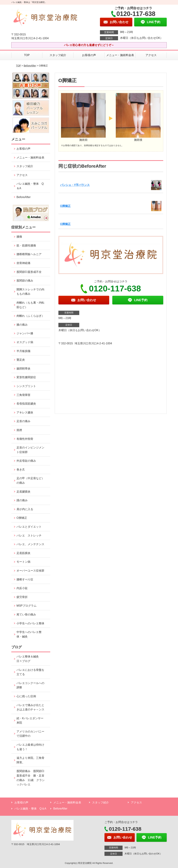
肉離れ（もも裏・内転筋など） (30, 305)
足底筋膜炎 (23, 553)
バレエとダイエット (29, 527)
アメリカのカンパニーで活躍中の (30, 734)
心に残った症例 (26, 696)
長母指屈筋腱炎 (26, 404)
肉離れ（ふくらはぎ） (30, 316)
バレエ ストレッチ (29, 536)
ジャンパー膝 (25, 333)
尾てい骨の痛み (26, 615)
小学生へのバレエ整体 (30, 623)
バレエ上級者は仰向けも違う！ (30, 747)
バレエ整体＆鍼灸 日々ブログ (29, 659)
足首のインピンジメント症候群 (30, 450)
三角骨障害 (23, 395)
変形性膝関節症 (26, 377)
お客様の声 (89, 55)
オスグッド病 (25, 342)
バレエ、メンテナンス (30, 544)
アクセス (151, 55)
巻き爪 (21, 470)
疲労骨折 (22, 597)
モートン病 (23, 562)
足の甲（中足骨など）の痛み (30, 481)
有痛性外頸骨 (25, 439)
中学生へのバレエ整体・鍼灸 (29, 634)
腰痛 (19, 237)
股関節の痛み (25, 281)
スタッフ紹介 (58, 55)
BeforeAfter (30, 66)
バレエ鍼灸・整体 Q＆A (30, 186)
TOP (27, 55)
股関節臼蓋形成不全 (29, 272)
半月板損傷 (23, 351)
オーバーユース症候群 (30, 571)
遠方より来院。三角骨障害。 (30, 760)
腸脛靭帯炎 (23, 369)
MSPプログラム (27, 606)
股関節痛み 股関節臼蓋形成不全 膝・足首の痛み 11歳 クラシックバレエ (31, 778)
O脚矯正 (65, 206)
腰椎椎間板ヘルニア (29, 254)
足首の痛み (23, 421)
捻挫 (19, 430)
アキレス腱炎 (25, 412)
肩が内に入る (25, 509)
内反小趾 (22, 588)
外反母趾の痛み (26, 461)
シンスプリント (26, 386)
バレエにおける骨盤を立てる (30, 672)
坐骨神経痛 (23, 263)
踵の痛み (23, 500)
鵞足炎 (21, 360)
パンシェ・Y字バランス (75, 185)
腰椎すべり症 (25, 579)
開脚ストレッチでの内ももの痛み (30, 292)
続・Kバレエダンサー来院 (30, 721)
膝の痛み (22, 325)
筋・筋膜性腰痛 (26, 246)
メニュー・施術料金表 (120, 55)
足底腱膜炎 (23, 492)
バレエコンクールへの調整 (30, 685)
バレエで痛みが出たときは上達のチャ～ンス (30, 707)
